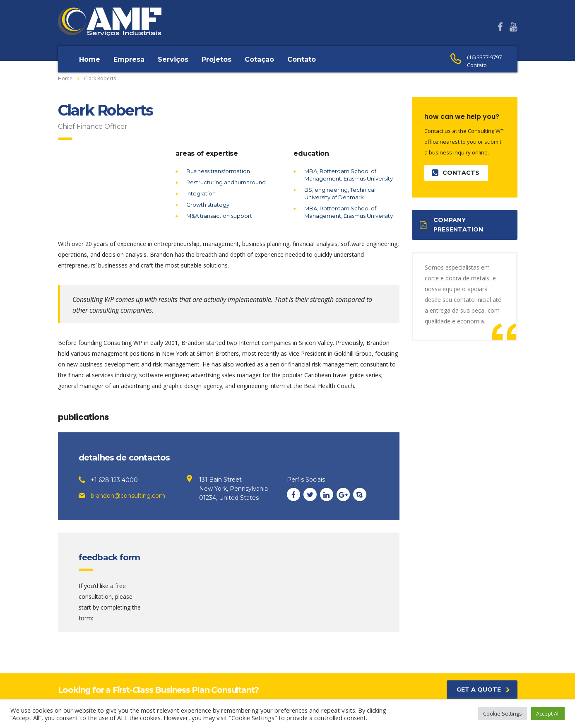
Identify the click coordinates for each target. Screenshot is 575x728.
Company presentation (451, 225)
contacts (456, 173)
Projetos (217, 59)
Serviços (173, 59)
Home (90, 59)
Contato (302, 59)
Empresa (129, 59)
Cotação (259, 59)
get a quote (483, 689)
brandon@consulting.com (128, 496)
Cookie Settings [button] (503, 714)
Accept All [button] (548, 714)
